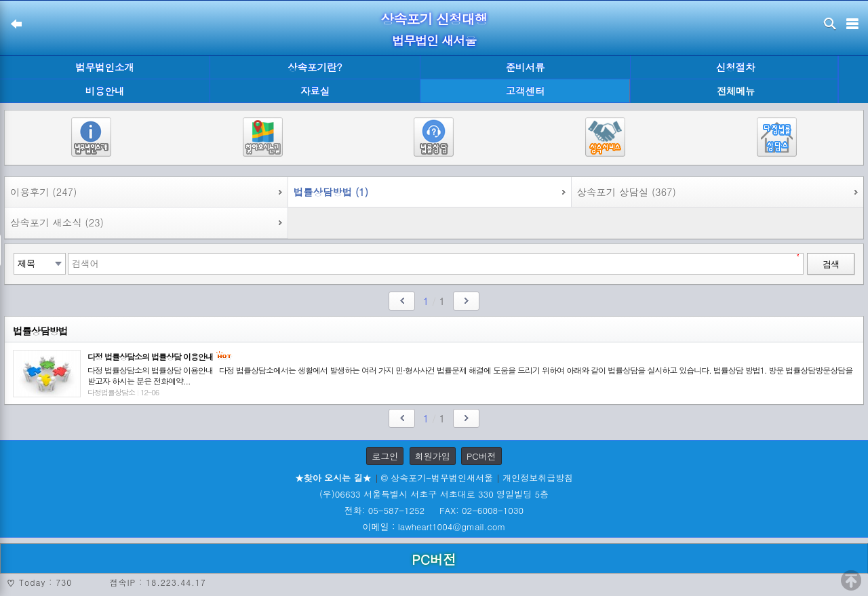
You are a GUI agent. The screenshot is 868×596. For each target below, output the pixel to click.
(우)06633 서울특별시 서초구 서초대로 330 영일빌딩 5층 (434, 494)
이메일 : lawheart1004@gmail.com (434, 527)
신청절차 (736, 67)
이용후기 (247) (43, 192)
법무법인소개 (104, 67)
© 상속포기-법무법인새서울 (437, 478)
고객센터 (526, 91)
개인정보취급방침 (538, 478)
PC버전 (481, 456)
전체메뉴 (736, 91)
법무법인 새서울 (434, 40)
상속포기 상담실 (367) (627, 192)
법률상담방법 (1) (331, 192)
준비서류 (526, 67)
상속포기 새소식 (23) (57, 222)
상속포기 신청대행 (434, 19)
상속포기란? (315, 67)
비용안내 (105, 91)
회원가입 (433, 456)
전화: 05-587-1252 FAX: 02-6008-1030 (434, 510)
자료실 (315, 91)
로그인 (385, 456)
